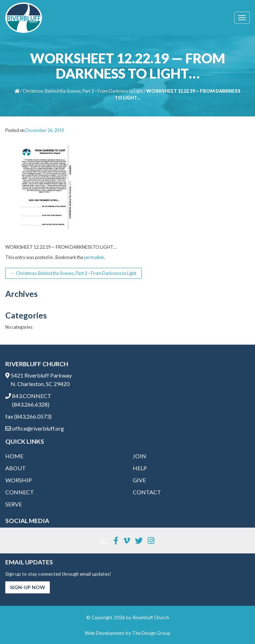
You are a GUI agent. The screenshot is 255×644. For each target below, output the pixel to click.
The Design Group (151, 633)
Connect (20, 492)
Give (139, 480)
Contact (147, 492)
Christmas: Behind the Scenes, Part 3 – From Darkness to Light (83, 91)
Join (140, 456)
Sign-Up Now (28, 587)
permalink (94, 257)
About (16, 468)
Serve (14, 504)
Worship (19, 480)
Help (140, 468)
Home (14, 456)
